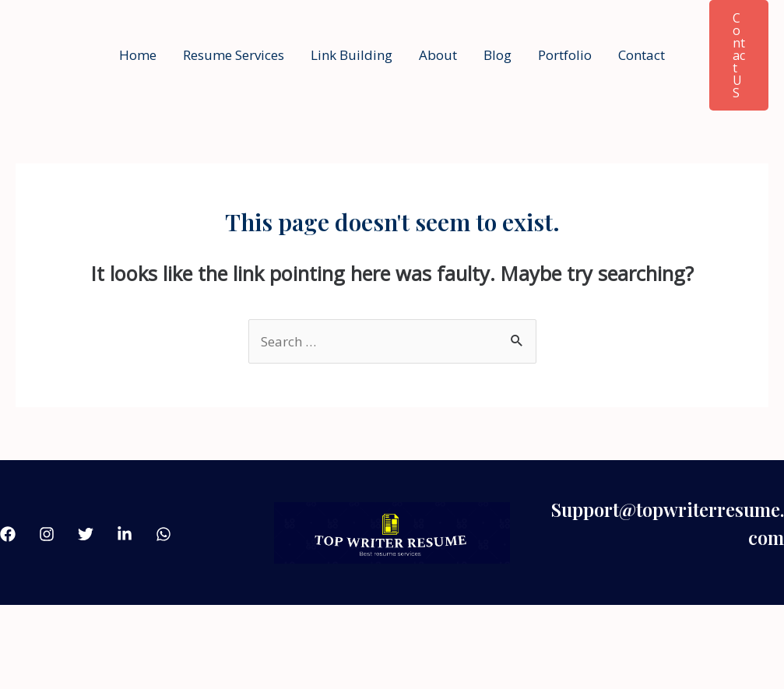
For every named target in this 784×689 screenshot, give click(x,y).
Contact (642, 55)
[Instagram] (47, 534)
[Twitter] (86, 534)
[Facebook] (8, 534)
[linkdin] (125, 534)
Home (138, 55)
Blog (497, 55)
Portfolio (565, 55)
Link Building (352, 55)
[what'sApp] (163, 534)
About (438, 55)
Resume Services (234, 55)
